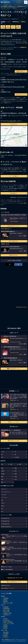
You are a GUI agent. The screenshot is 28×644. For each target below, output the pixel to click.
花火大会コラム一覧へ (14, 441)
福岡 (20, 464)
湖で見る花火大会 (5, 521)
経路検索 (5, 600)
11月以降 (17, 457)
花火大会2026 (5, 2)
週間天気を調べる (21, 71)
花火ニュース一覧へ (14, 422)
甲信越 (3, 474)
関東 (2, 468)
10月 (2, 457)
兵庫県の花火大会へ (14, 255)
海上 (2, 509)
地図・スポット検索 (8, 603)
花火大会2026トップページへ (8, 588)
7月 (15, 452)
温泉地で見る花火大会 (6, 527)
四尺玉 (3, 506)
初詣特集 (5, 627)
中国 (16, 477)
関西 (16, 468)
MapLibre (12, 145)
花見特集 (5, 619)
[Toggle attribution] (26, 145)
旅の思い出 (6, 637)
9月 (15, 455)
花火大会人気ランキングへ (14, 226)
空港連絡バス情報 (7, 613)
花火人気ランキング (21, 94)
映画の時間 (6, 632)
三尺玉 (3, 503)
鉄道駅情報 (6, 607)
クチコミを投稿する (14, 176)
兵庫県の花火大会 (21, 6)
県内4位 (24, 22)
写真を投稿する (14, 193)
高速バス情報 (6, 612)
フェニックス (4, 498)
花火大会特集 (6, 620)
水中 (2, 511)
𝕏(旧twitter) (9, 22)
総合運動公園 (11, 121)
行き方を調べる (14, 124)
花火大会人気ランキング (14, 369)
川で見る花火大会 (5, 524)
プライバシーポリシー (21, 639)
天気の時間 (6, 634)
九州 (16, 479)
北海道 (3, 471)
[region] (14, 136)
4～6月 (3, 452)
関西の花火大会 (12, 6)
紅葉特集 (5, 625)
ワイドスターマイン (6, 492)
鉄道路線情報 (6, 608)
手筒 (2, 500)
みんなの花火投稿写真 (7, 569)
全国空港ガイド (7, 615)
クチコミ (13, 27)
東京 (2, 464)
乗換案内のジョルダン (10, 639)
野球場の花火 (16, 22)
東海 (2, 477)
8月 (2, 455)
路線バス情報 (6, 610)
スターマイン (4, 489)
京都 (11, 464)
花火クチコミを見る (6, 567)
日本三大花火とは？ (14, 241)
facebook (3, 22)
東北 (16, 471)
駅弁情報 (5, 635)
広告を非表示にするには (21, 307)
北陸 (16, 474)
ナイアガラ (4, 495)
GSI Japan (18, 145)
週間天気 (18, 27)
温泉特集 (5, 628)
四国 (2, 479)
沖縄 (2, 482)
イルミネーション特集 (8, 623)
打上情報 (3, 27)
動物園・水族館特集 (8, 622)
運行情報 (5, 601)
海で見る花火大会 (5, 518)
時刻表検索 (6, 598)
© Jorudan (23, 145)
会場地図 (8, 27)
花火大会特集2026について (14, 582)
